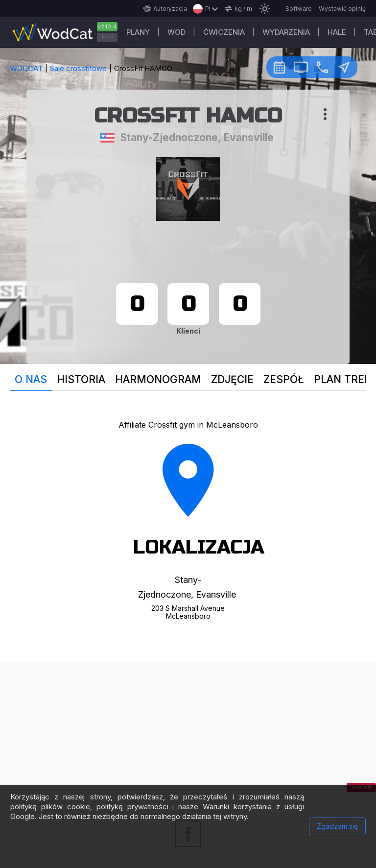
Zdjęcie (232, 379)
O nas (31, 379)
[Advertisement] (188, 731)
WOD (176, 32)
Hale (337, 32)
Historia (81, 379)
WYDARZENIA (286, 32)
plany (138, 32)
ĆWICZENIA (224, 32)
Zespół (284, 379)
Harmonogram (158, 379)
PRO (107, 37)
